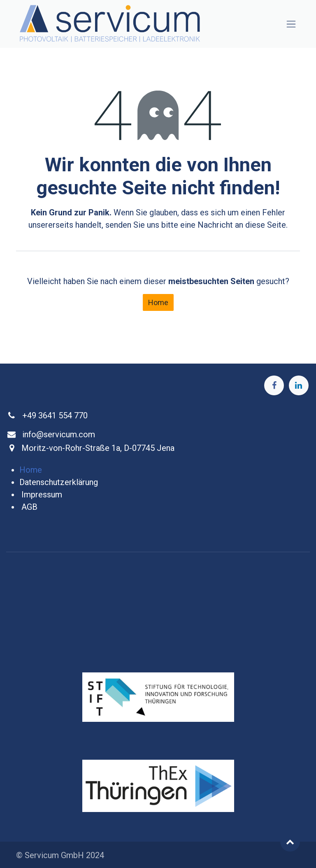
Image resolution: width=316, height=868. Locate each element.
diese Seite (266, 225)
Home (158, 302)
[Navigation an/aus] (291, 24)
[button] (290, 842)
